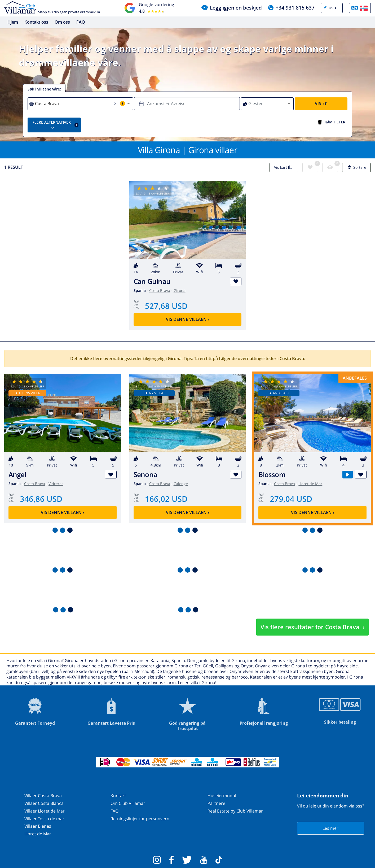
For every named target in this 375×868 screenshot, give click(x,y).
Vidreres (56, 484)
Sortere (356, 167)
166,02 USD (166, 499)
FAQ (81, 22)
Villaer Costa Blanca (44, 803)
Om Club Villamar (128, 803)
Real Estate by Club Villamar (235, 811)
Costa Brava (160, 290)
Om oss (62, 22)
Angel (17, 475)
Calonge (181, 484)
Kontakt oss (36, 22)
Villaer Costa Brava (43, 796)
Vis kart (284, 167)
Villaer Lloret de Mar (45, 811)
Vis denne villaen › (187, 319)
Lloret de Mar (310, 484)
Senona (145, 475)
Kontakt (118, 796)
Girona (180, 290)
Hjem (13, 22)
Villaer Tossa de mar (44, 819)
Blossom (272, 475)
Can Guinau (152, 281)
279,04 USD (291, 499)
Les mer (330, 828)
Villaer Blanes (38, 826)
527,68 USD (166, 306)
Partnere (216, 803)
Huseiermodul (222, 796)
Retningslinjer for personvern (140, 819)
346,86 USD (41, 499)
